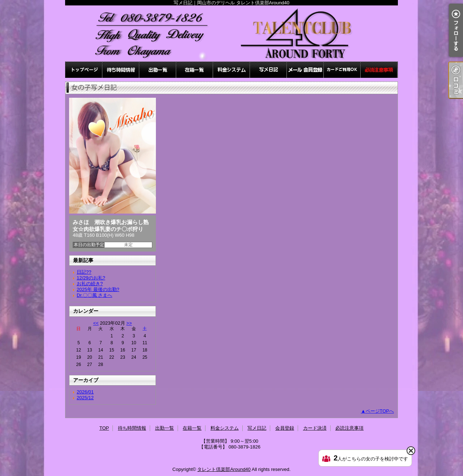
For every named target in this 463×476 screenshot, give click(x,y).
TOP (84, 70)
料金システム (231, 70)
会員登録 (305, 70)
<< (96, 323)
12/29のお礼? (91, 278)
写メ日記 (268, 70)
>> (129, 323)
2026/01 (85, 392)
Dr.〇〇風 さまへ (94, 295)
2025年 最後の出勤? (98, 289)
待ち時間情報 (121, 70)
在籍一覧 (195, 70)
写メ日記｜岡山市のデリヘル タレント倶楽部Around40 (231, 33)
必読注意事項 (379, 70)
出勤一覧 (158, 70)
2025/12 (85, 398)
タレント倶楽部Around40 (224, 469)
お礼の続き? (90, 284)
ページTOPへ (380, 411)
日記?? (84, 272)
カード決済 (342, 70)
